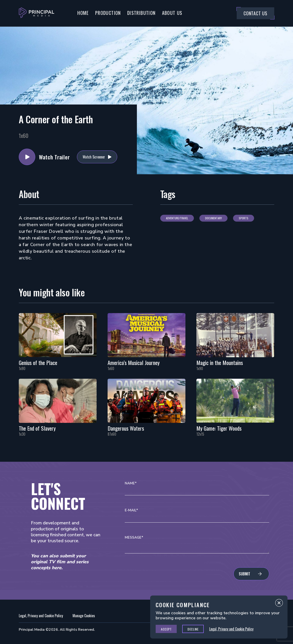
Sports (244, 218)
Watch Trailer (27, 157)
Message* (134, 538)
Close (279, 604)
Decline (193, 629)
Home (83, 13)
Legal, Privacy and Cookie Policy (41, 616)
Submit (244, 574)
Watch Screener (94, 157)
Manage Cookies (84, 616)
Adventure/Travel (177, 218)
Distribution (141, 13)
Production (108, 13)
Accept (166, 629)
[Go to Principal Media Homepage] (37, 13)
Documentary (213, 218)
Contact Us (255, 13)
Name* (131, 483)
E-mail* (131, 510)
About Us (172, 13)
